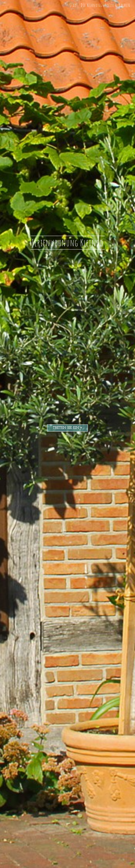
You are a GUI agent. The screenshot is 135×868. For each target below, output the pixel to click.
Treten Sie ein (67, 428)
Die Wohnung (91, 5)
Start (74, 5)
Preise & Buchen (117, 5)
